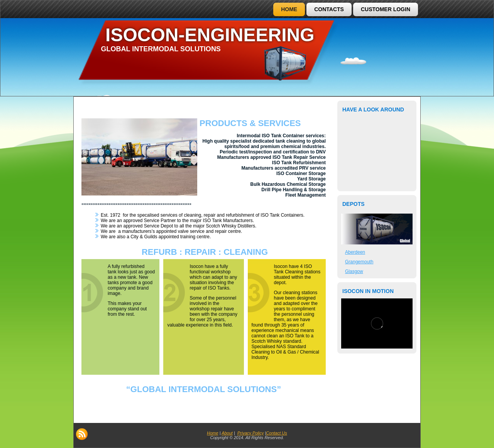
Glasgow (354, 271)
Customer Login (386, 9)
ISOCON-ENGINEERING (210, 35)
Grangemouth (359, 262)
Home (289, 9)
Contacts (329, 9)
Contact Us (276, 433)
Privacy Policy (250, 433)
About (227, 433)
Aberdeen (355, 252)
